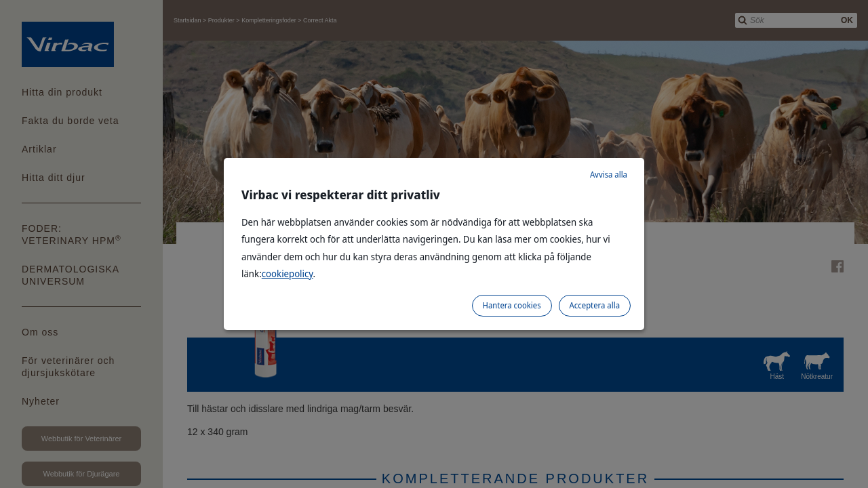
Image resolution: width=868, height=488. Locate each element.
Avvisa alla (609, 175)
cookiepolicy (288, 273)
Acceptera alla (595, 305)
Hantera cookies (512, 305)
